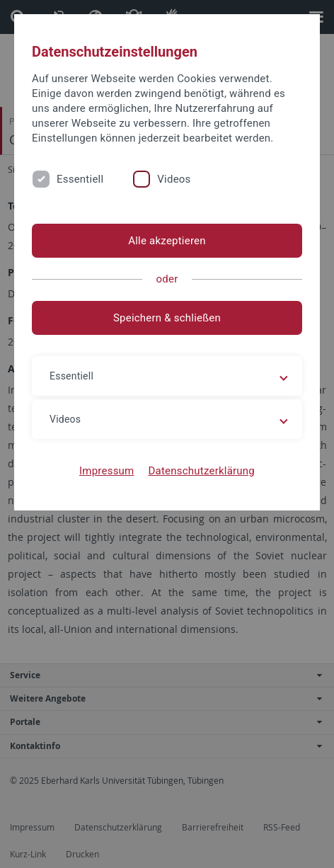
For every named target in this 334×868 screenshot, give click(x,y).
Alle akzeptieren (167, 241)
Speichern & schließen (167, 318)
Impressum (107, 471)
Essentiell (80, 179)
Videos (174, 179)
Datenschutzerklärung (201, 471)
